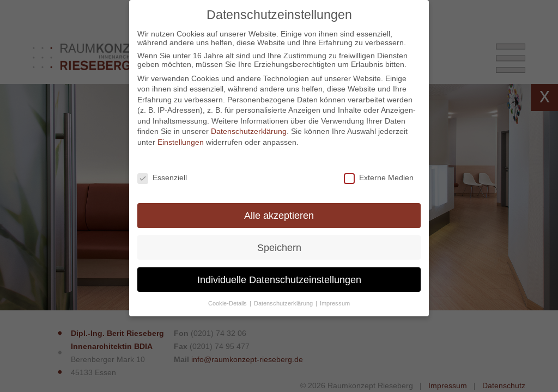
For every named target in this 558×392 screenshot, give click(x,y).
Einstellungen (181, 142)
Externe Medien (379, 177)
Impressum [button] (335, 303)
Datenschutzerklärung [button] (284, 303)
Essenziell (162, 177)
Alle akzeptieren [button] (279, 215)
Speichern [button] (279, 247)
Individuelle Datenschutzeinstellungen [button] (279, 280)
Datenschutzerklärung (249, 131)
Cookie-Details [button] (228, 303)
